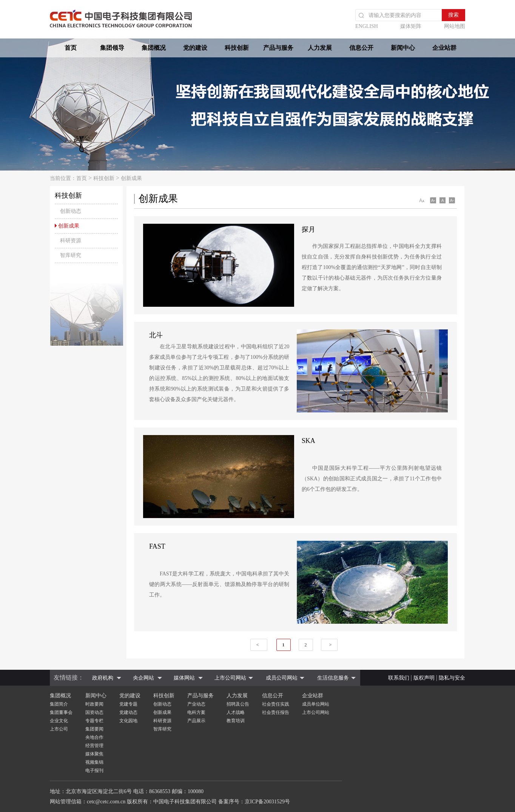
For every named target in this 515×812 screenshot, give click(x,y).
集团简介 (59, 704)
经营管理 (94, 746)
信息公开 (361, 48)
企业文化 (59, 721)
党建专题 (128, 704)
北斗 (156, 335)
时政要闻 (94, 704)
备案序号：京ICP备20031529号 (254, 802)
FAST (157, 546)
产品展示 (196, 721)
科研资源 (162, 721)
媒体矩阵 (411, 26)
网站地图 (455, 26)
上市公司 (59, 729)
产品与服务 (278, 48)
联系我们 (399, 678)
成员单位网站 (316, 704)
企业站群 (444, 48)
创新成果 (131, 178)
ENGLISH (367, 26)
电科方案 (196, 712)
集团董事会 (61, 712)
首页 (71, 48)
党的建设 (195, 48)
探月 (308, 229)
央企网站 (143, 678)
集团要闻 (94, 729)
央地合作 (94, 737)
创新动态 (162, 704)
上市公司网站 (230, 678)
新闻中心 (403, 48)
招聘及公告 (238, 704)
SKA (308, 441)
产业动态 (196, 704)
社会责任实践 (276, 704)
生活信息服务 (333, 678)
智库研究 (162, 729)
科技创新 (237, 48)
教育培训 (236, 721)
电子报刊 (94, 770)
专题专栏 (94, 721)
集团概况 (154, 48)
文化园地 (128, 721)
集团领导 (112, 48)
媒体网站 (184, 678)
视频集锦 (94, 762)
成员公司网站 (282, 678)
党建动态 (128, 712)
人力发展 (320, 48)
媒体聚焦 (94, 754)
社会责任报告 (276, 712)
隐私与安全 (452, 678)
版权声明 (424, 678)
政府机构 (103, 678)
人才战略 (236, 712)
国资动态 (94, 712)
